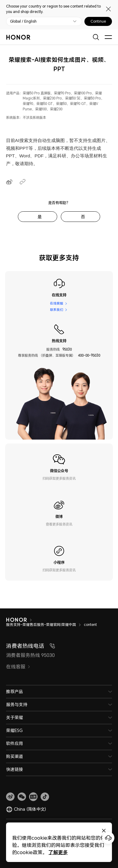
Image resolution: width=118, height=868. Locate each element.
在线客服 (57, 303)
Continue (98, 21)
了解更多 (58, 852)
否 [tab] (83, 217)
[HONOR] (20, 620)
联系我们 (57, 310)
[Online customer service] (108, 838)
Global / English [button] (23, 21)
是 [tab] (40, 217)
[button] (22, 797)
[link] (10, 797)
